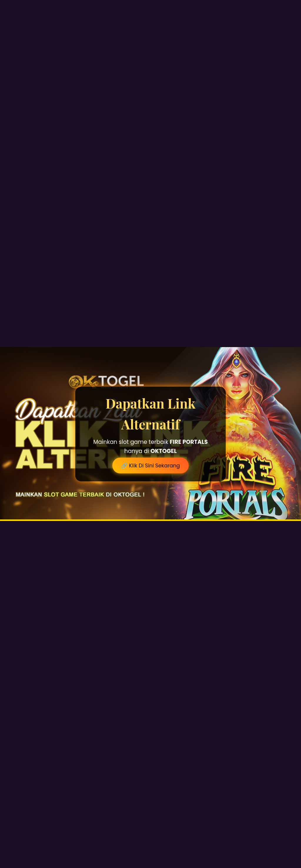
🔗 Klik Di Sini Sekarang (150, 466)
